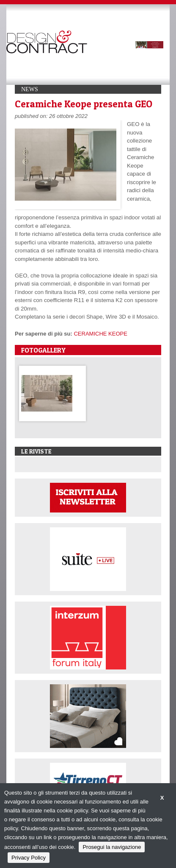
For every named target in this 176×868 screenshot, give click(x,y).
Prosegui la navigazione (112, 847)
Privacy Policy (29, 858)
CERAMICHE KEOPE (100, 334)
